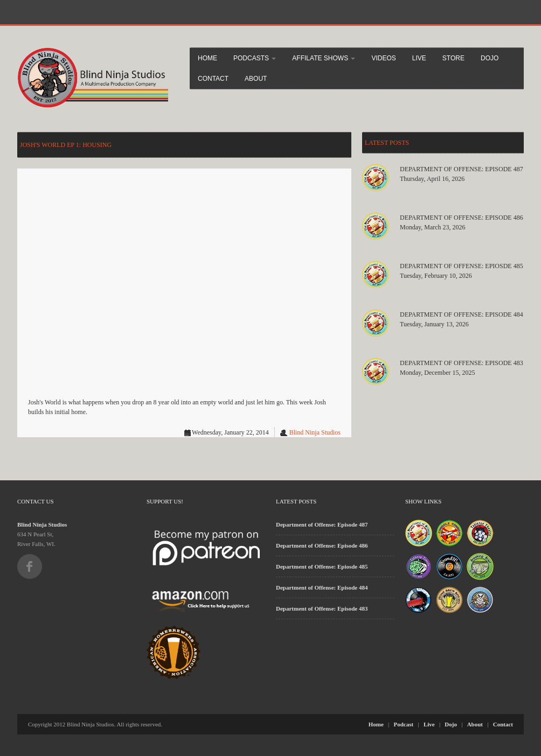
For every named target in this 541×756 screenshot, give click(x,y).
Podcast (404, 724)
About (256, 79)
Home (207, 58)
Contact (213, 79)
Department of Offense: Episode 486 (462, 218)
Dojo (490, 58)
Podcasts (255, 58)
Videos (383, 58)
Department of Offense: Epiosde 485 (462, 266)
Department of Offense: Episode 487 (462, 169)
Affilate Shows (324, 58)
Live (419, 58)
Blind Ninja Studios (315, 432)
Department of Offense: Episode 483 (462, 363)
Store (453, 58)
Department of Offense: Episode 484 (462, 314)
